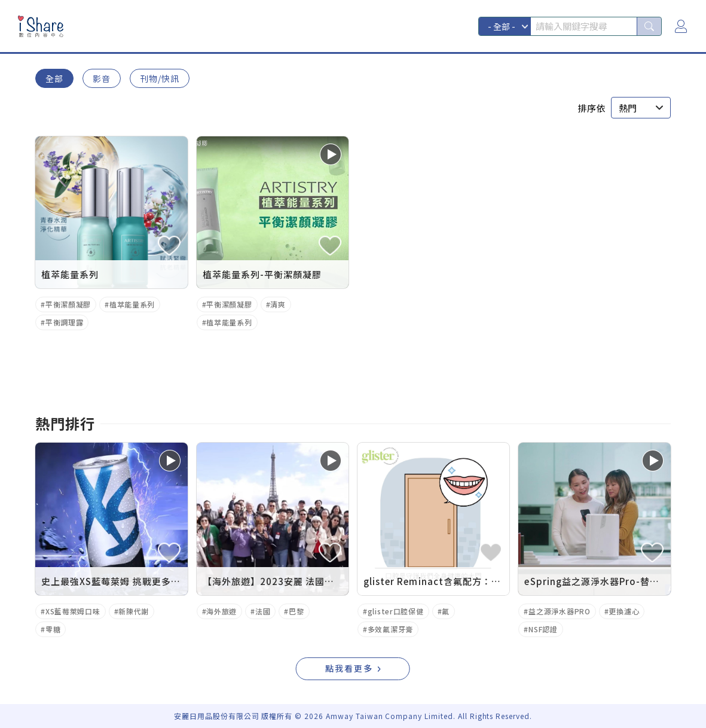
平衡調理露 (65, 322)
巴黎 (296, 611)
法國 (263, 611)
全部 (54, 78)
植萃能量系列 (132, 304)
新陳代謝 (134, 611)
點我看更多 (349, 668)
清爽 (278, 304)
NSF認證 (543, 629)
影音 (102, 78)
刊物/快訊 (160, 78)
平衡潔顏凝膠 (68, 304)
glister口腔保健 (396, 611)
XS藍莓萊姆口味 (73, 611)
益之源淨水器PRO (559, 611)
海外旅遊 (221, 611)
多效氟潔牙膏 (390, 629)
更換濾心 (624, 611)
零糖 (53, 629)
